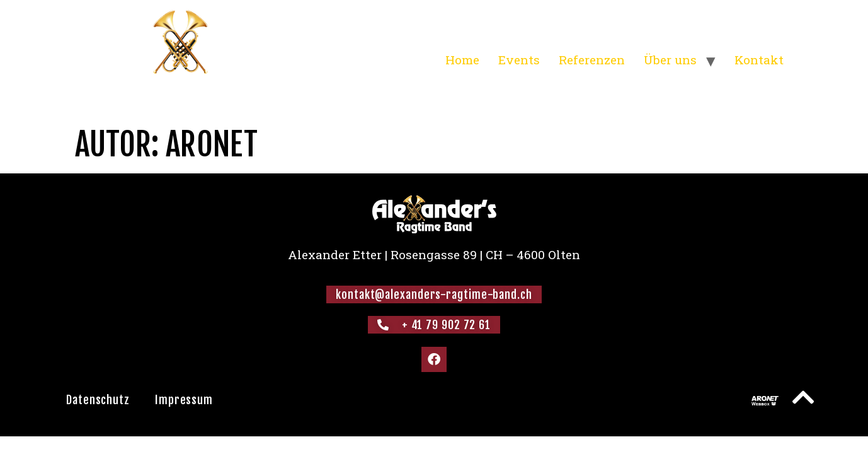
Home (462, 60)
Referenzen (592, 60)
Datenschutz (98, 400)
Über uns (670, 60)
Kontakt (759, 60)
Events (519, 60)
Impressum (184, 400)
